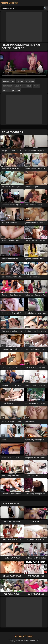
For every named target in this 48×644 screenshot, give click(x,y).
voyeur (37, 86)
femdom (6, 90)
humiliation (19, 86)
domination (7, 86)
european (30, 81)
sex (13, 81)
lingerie (6, 81)
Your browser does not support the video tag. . (24, 65)
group (29, 86)
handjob (20, 81)
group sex (16, 90)
